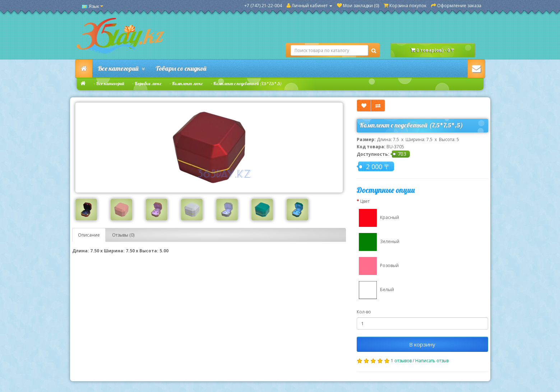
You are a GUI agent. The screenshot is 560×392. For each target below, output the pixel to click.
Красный (378, 218)
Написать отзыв (432, 361)
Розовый (378, 266)
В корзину (422, 344)
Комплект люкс (187, 83)
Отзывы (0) (123, 235)
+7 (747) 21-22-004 (263, 6)
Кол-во (364, 312)
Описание (89, 235)
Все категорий (121, 68)
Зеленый (378, 242)
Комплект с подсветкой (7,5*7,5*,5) (247, 83)
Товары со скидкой (181, 68)
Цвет (365, 201)
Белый (375, 290)
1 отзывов (401, 361)
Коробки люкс (148, 83)
